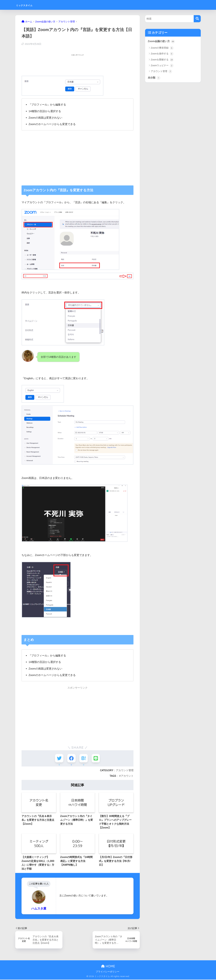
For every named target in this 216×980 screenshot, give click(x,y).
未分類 (154, 78)
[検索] (197, 19)
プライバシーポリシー (108, 972)
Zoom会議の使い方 (162, 41)
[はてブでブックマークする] (84, 758)
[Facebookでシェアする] (71, 758)
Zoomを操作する (162, 54)
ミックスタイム (30, 5)
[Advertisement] (79, 64)
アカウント (127, 776)
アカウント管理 (125, 771)
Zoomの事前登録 (162, 48)
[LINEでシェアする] (96, 758)
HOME (108, 967)
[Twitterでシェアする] (59, 758)
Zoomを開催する (162, 60)
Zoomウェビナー (162, 66)
